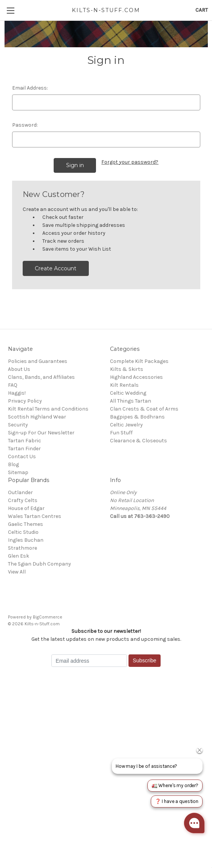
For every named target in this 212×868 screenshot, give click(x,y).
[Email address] (89, 661)
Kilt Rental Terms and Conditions (48, 409)
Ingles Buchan (26, 540)
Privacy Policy (25, 401)
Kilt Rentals (124, 385)
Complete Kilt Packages (139, 361)
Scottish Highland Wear (37, 417)
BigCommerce (48, 617)
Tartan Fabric (25, 441)
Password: (25, 125)
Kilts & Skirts (127, 369)
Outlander (20, 492)
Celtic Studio (23, 532)
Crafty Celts (23, 500)
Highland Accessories (136, 377)
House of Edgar (26, 508)
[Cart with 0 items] (202, 10)
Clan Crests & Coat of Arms (144, 409)
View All (17, 572)
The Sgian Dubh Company (39, 564)
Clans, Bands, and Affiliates (41, 377)
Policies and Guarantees (38, 361)
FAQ (13, 385)
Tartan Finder (24, 449)
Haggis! (17, 393)
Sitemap (18, 472)
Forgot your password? (130, 162)
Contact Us (22, 456)
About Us (19, 369)
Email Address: (30, 88)
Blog (13, 464)
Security (18, 425)
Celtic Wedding (128, 393)
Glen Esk (19, 556)
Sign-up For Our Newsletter (41, 433)
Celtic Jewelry (126, 425)
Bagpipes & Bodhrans (137, 417)
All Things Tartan (131, 401)
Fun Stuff (121, 433)
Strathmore (22, 548)
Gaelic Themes (26, 524)
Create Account (56, 268)
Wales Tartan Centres (35, 516)
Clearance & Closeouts (138, 441)
